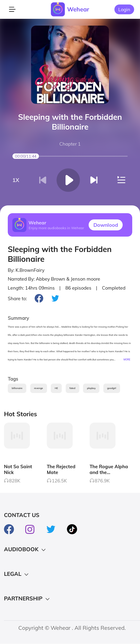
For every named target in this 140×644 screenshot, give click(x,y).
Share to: (17, 298)
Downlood (106, 225)
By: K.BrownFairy (26, 270)
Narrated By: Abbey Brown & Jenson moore (54, 279)
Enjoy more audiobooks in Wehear (56, 228)
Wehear (78, 9)
